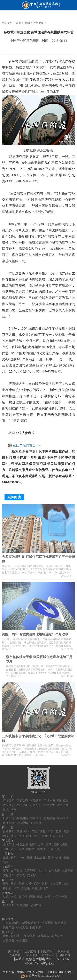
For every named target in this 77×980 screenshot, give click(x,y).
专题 (48, 895)
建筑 (21, 834)
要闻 (6, 868)
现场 (32, 895)
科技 (35, 886)
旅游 (19, 829)
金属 (45, 834)
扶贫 (14, 808)
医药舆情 (63, 816)
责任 (29, 855)
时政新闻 (36, 798)
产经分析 (36, 803)
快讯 (6, 808)
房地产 (44, 886)
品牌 (6, 860)
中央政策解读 (11, 921)
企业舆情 (36, 821)
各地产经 (9, 842)
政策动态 (9, 803)
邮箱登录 (48, 954)
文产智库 (30, 868)
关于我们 (14, 950)
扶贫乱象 (36, 925)
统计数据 (63, 798)
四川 (14, 847)
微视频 (23, 895)
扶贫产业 (9, 925)
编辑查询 (65, 954)
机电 (53, 834)
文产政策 (16, 868)
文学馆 (31, 873)
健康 (66, 829)
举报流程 (48, 962)
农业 (35, 829)
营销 (51, 855)
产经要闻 (39, 23)
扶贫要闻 (47, 921)
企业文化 (40, 855)
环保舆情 (9, 821)
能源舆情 (49, 816)
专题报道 (22, 938)
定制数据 (36, 903)
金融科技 (16, 934)
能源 (58, 829)
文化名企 (54, 868)
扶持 (58, 855)
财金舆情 (36, 816)
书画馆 (21, 873)
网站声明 (47, 950)
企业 (6, 855)
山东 (41, 842)
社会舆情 (9, 816)
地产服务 (57, 934)
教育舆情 (22, 816)
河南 (64, 842)
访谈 (40, 895)
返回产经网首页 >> (26, 445)
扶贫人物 (22, 925)
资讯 (6, 895)
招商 (33, 842)
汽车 (16, 886)
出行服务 (9, 938)
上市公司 (55, 881)
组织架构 (30, 950)
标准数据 (22, 903)
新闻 (27, 23)
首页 (18, 23)
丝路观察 (68, 868)
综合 (60, 834)
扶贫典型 (61, 921)
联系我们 (63, 950)
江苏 (48, 842)
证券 (21, 881)
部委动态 (22, 798)
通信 (14, 834)
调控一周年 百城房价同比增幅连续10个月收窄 (35, 633)
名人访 (42, 868)
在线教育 (44, 934)
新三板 (26, 886)
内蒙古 (31, 847)
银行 (45, 881)
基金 (29, 881)
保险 (37, 881)
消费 (51, 829)
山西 (6, 847)
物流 (6, 834)
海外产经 (63, 803)
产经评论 (22, 803)
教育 (27, 829)
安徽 (56, 842)
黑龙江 (41, 847)
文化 (43, 829)
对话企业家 (60, 895)
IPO (66, 881)
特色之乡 (22, 842)
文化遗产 (9, 873)
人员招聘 (15, 954)
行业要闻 (9, 829)
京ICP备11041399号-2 (61, 971)
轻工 (29, 834)
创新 (66, 855)
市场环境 (49, 798)
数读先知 (9, 903)
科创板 (7, 886)
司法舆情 (22, 821)
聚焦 (6, 881)
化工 (37, 834)
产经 (14, 895)
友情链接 (31, 954)
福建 (21, 847)
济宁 (58, 847)
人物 (21, 855)
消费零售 (30, 934)
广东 (51, 847)
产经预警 (49, 803)
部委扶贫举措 (31, 921)
